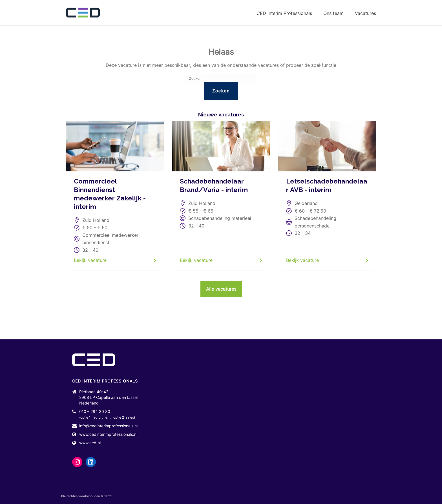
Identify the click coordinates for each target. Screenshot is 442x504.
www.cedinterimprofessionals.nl (108, 434)
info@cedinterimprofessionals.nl (108, 426)
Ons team (333, 13)
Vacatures (365, 13)
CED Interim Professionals (284, 13)
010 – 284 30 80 (95, 411)
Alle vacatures (221, 289)
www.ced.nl (90, 443)
